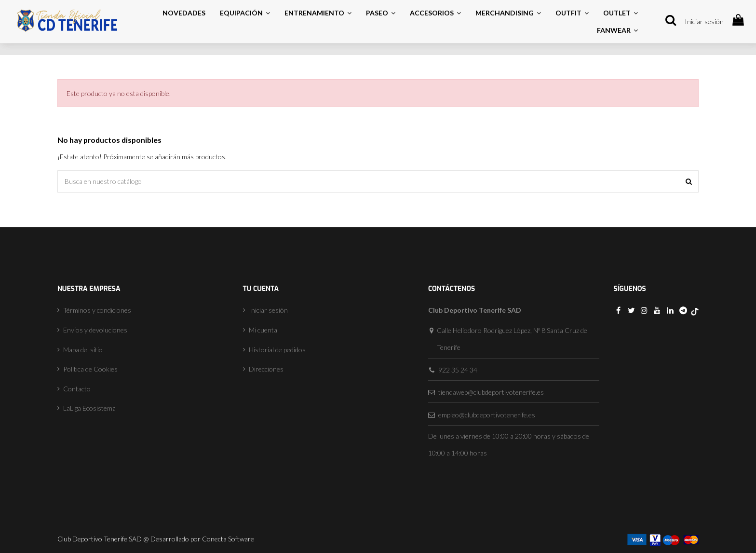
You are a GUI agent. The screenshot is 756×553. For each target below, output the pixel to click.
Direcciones (266, 369)
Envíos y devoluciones (95, 330)
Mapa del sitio (83, 350)
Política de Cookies (90, 369)
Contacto (77, 389)
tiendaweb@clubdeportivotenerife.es (491, 392)
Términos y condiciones (97, 310)
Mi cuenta (263, 330)
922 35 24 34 (458, 370)
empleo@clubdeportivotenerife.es (487, 415)
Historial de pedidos (277, 350)
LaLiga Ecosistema (89, 408)
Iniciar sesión (704, 21)
